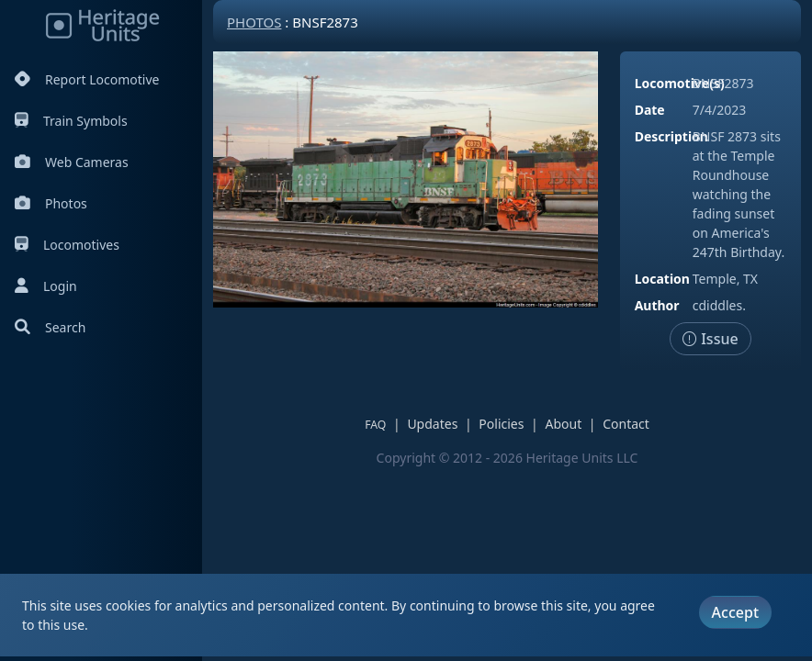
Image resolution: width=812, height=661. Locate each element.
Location (662, 279)
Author (657, 305)
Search (50, 327)
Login (46, 286)
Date (650, 110)
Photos (51, 203)
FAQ (375, 425)
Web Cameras (72, 162)
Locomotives (67, 245)
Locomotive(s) (680, 83)
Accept (735, 612)
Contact (626, 424)
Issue (710, 339)
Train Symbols (71, 121)
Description (671, 136)
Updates (432, 424)
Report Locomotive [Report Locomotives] (87, 79)
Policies (501, 424)
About (563, 424)
